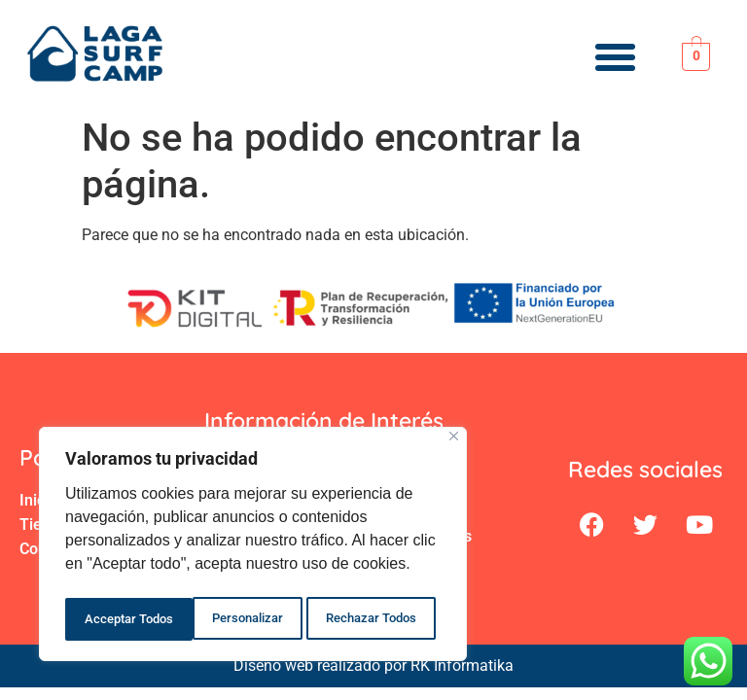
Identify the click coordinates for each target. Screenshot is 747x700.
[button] (615, 57)
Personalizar (119, 619)
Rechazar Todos (244, 619)
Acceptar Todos (378, 619)
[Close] (454, 443)
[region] (253, 547)
